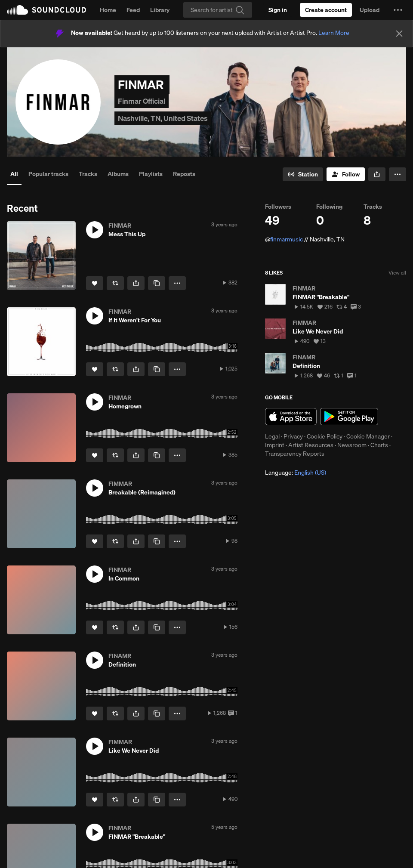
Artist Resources (311, 445)
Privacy (293, 436)
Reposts (184, 174)
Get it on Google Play (349, 417)
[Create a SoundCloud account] (326, 10)
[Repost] (115, 283)
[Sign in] (278, 10)
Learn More (334, 33)
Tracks (88, 174)
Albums (118, 174)
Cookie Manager (368, 436)
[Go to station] (303, 174)
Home (108, 10)
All (14, 174)
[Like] (95, 283)
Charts (379, 445)
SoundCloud (46, 10)
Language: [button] (296, 473)
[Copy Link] (157, 283)
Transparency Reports (295, 454)
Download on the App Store (291, 417)
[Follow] (346, 174)
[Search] (218, 10)
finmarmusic (287, 239)
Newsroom (352, 445)
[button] (398, 10)
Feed (133, 10)
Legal (272, 436)
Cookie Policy (325, 436)
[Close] (399, 34)
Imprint (275, 445)
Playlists (151, 174)
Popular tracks (48, 174)
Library (160, 10)
